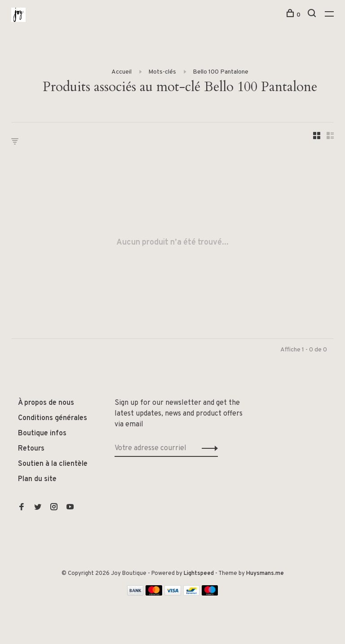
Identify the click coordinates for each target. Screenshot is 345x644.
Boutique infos (42, 434)
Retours (31, 449)
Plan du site (37, 479)
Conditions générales (53, 418)
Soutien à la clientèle (53, 464)
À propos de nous (46, 403)
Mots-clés (162, 72)
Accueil (122, 72)
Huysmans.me (265, 574)
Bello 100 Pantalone (221, 72)
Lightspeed (199, 574)
